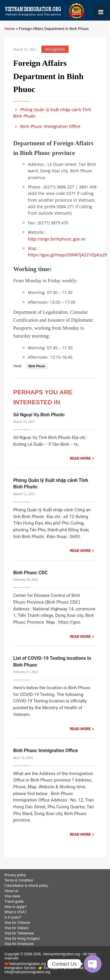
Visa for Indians (17, 928)
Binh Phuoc (37, 366)
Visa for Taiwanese (19, 933)
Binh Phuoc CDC (30, 573)
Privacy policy (15, 875)
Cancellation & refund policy (26, 886)
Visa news (12, 896)
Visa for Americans (19, 944)
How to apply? (16, 907)
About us (11, 891)
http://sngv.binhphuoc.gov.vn (57, 239)
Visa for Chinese (17, 923)
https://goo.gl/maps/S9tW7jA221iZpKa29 (67, 255)
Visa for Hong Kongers (22, 939)
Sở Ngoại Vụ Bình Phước (39, 415)
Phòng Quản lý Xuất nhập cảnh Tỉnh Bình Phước (52, 113)
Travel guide (14, 901)
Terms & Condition (19, 880)
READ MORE (80, 458)
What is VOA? (15, 912)
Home (10, 29)
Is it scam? (13, 917)
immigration (55, 49)
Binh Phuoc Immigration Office (47, 126)
